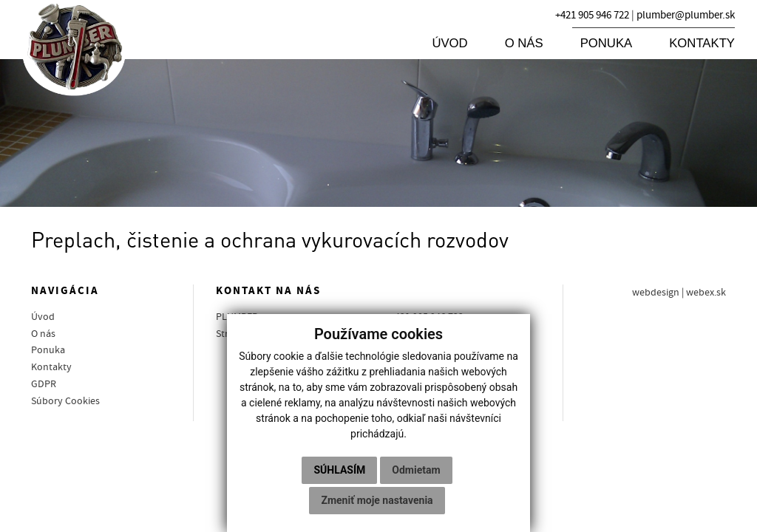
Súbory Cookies (65, 401)
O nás (524, 43)
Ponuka (607, 43)
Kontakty (702, 43)
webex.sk (706, 293)
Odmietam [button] (416, 470)
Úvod (449, 43)
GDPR (44, 384)
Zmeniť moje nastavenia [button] (377, 500)
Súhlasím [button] (339, 470)
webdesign (656, 293)
